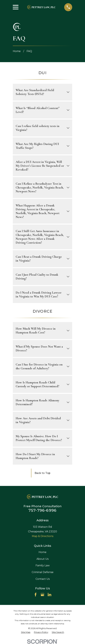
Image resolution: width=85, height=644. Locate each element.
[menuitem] (26, 632)
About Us (42, 559)
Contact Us (43, 579)
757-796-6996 (42, 510)
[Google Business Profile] (42, 595)
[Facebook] (36, 595)
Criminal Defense (43, 572)
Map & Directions (43, 536)
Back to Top (42, 473)
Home (42, 552)
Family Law (43, 565)
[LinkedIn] (49, 595)
